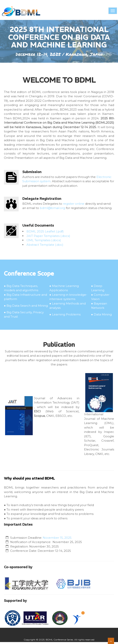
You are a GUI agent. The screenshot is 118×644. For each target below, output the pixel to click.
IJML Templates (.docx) (44, 240)
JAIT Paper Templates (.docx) (48, 236)
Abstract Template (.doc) (45, 245)
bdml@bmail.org (52, 208)
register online (74, 204)
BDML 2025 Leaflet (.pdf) (45, 231)
